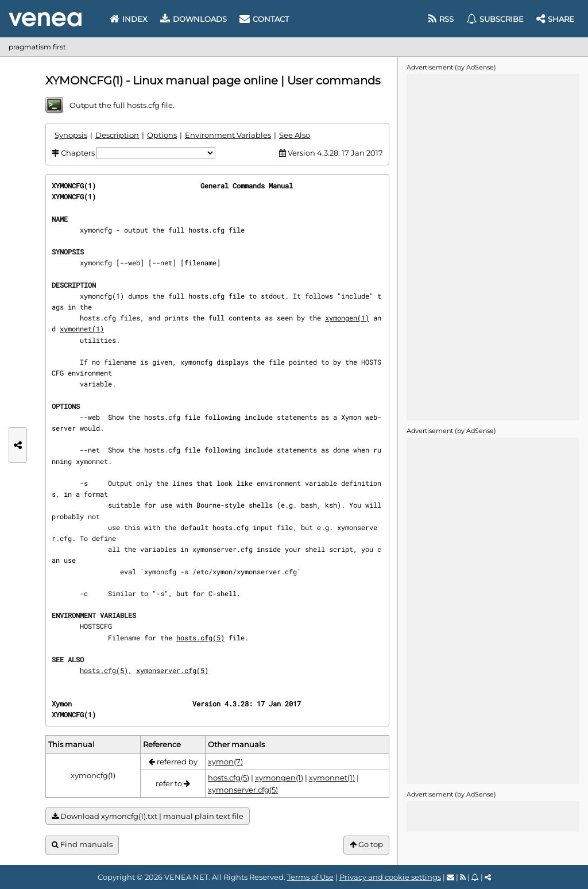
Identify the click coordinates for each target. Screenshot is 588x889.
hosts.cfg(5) (200, 637)
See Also (295, 135)
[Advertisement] (493, 246)
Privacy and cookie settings (390, 877)
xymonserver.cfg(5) (172, 670)
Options (162, 135)
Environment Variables (228, 135)
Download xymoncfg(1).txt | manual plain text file (148, 816)
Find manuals (82, 844)
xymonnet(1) (82, 328)
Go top (366, 844)
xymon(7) (225, 762)
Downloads (194, 19)
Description (117, 135)
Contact (264, 19)
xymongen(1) (347, 318)
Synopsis (71, 135)
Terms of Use (310, 877)
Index (129, 19)
